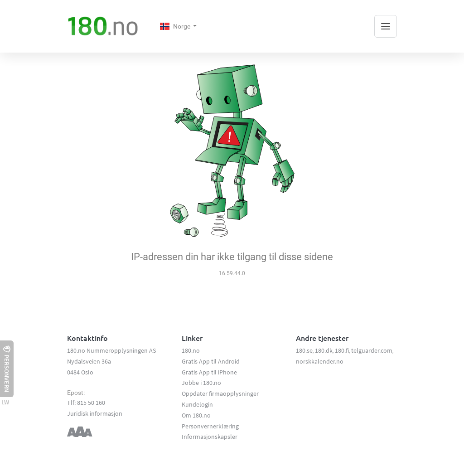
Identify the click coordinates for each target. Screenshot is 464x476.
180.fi (342, 350)
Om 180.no (196, 415)
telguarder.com (372, 350)
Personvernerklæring (210, 426)
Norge (176, 26)
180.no (191, 350)
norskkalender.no (320, 361)
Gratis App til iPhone (209, 372)
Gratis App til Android (211, 361)
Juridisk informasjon (95, 413)
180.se (304, 350)
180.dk (324, 350)
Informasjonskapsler (210, 437)
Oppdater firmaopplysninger (220, 393)
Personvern (7, 369)
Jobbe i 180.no (201, 383)
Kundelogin (197, 404)
